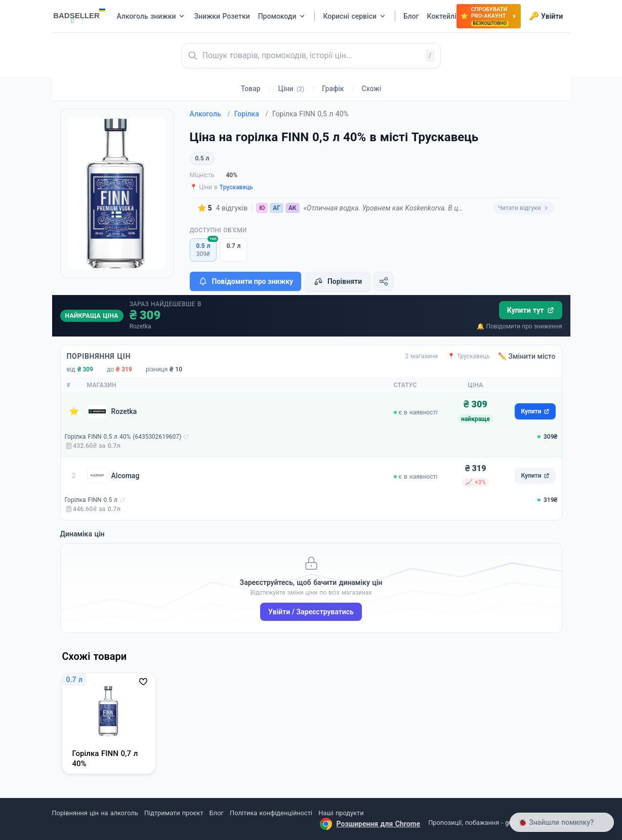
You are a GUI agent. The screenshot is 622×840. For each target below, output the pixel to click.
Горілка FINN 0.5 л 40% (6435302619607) (123, 437)
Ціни (292, 89)
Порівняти (338, 281)
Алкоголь (210, 114)
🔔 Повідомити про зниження (519, 326)
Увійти (546, 16)
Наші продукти (341, 813)
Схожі (371, 89)
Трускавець (236, 187)
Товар (251, 89)
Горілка (251, 114)
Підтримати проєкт (174, 813)
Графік (333, 89)
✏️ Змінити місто (527, 356)
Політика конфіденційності (271, 813)
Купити (535, 411)
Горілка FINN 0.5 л (91, 500)
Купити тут (531, 310)
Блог (217, 813)
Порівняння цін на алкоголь (95, 813)
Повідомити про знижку (245, 281)
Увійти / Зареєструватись (311, 612)
